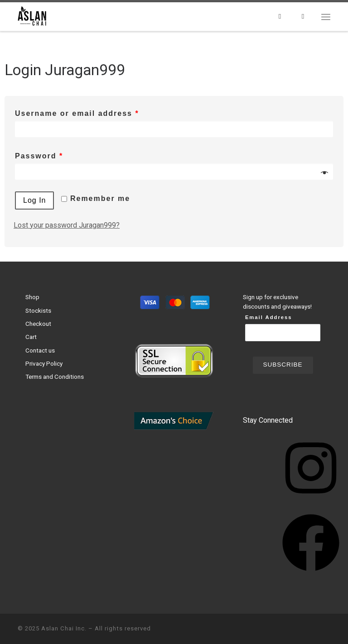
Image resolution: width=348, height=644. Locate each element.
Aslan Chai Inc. (64, 628)
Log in (34, 200)
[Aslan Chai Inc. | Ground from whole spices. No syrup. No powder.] (33, 15)
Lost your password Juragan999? (67, 225)
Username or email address (77, 113)
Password (39, 156)
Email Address (269, 317)
